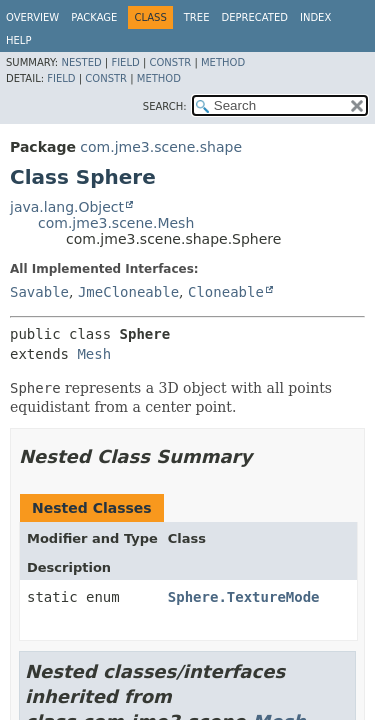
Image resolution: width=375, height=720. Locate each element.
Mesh (94, 354)
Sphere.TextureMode (244, 597)
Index (315, 17)
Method (223, 62)
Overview (32, 17)
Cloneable (226, 292)
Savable (39, 292)
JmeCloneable (128, 292)
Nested (81, 62)
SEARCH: (165, 106)
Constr (170, 62)
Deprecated (254, 17)
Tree (197, 17)
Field (125, 62)
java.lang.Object (67, 207)
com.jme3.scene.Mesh (116, 223)
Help (18, 40)
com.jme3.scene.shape (161, 147)
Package (94, 17)
